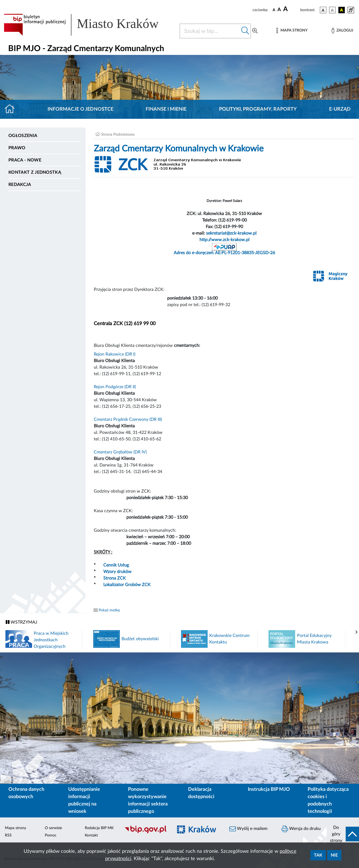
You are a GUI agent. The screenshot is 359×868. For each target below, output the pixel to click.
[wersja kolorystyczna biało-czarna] (332, 10)
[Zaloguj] (342, 31)
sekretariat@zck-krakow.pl (231, 233)
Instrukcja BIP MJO (269, 789)
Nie (334, 855)
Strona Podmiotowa (118, 135)
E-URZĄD (340, 109)
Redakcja (20, 185)
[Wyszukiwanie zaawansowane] (255, 31)
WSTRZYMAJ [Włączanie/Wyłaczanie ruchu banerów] (21, 622)
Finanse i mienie (166, 109)
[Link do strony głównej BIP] (88, 25)
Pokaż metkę (109, 610)
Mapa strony (15, 828)
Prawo (17, 148)
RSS (8, 835)
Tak (318, 855)
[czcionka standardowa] (274, 10)
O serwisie (53, 828)
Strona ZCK (115, 578)
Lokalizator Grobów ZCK (127, 585)
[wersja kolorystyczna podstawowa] (323, 10)
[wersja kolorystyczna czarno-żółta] (342, 10)
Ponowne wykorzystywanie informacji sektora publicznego (148, 800)
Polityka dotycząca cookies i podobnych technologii (328, 800)
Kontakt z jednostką (35, 172)
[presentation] (357, 632)
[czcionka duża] (291, 9)
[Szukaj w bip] (245, 31)
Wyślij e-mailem (248, 829)
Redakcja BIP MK (99, 828)
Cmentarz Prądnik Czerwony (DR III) (128, 419)
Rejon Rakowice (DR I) (115, 354)
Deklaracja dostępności (201, 793)
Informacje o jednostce (80, 109)
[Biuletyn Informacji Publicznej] (146, 832)
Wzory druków (117, 572)
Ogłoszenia (23, 136)
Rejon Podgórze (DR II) (115, 387)
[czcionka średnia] (279, 10)
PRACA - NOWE (25, 160)
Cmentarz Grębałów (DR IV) (120, 452)
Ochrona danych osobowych (26, 793)
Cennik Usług (116, 565)
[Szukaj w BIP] (210, 31)
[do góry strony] (343, 834)
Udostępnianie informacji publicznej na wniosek (84, 800)
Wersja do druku (301, 829)
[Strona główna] (12, 109)
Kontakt (91, 835)
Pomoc (51, 835)
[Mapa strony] (292, 31)
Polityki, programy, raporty (258, 109)
